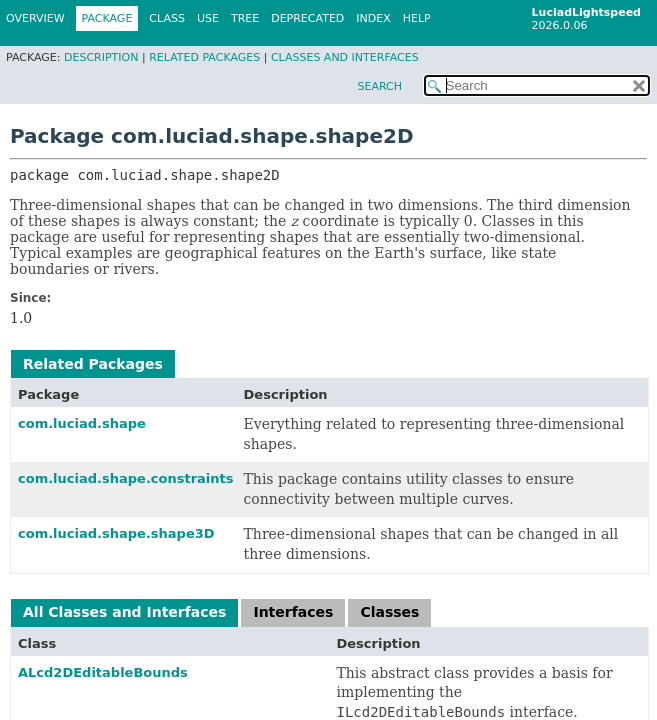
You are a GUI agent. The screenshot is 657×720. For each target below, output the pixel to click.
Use (208, 18)
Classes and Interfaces (345, 57)
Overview (35, 18)
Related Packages (204, 57)
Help (417, 18)
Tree (245, 18)
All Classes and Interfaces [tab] (124, 612)
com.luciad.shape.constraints (126, 478)
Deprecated (307, 18)
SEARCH (379, 86)
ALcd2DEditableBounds (103, 672)
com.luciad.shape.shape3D (116, 533)
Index (373, 18)
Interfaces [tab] (293, 612)
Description (101, 57)
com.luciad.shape (82, 423)
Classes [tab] (389, 612)
